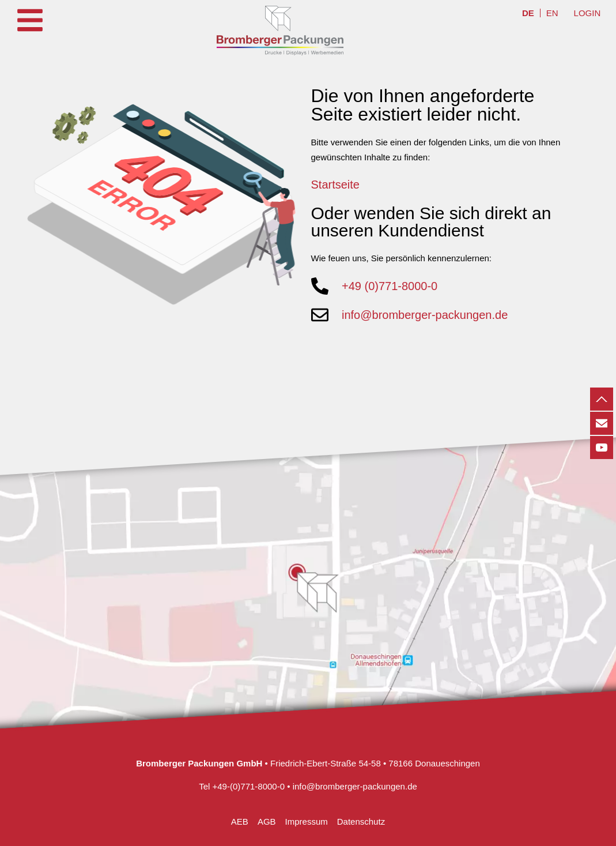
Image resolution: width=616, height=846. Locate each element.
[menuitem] (528, 13)
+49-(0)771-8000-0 (249, 786)
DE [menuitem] (528, 13)
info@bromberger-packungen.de (355, 786)
